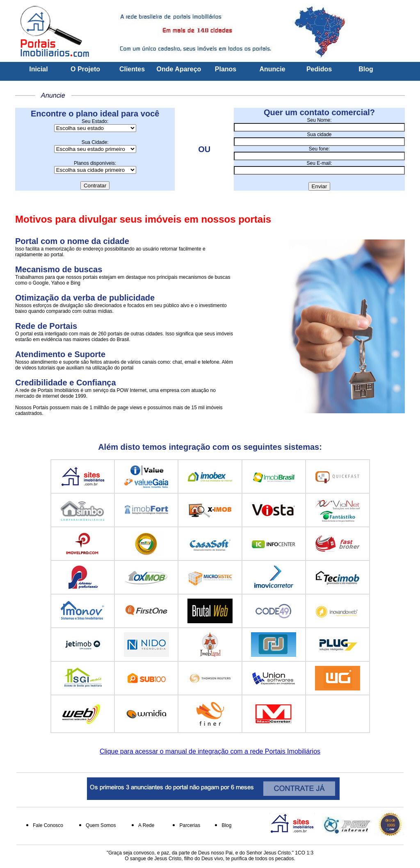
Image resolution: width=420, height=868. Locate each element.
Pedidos (319, 69)
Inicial (38, 69)
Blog (366, 69)
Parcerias (190, 825)
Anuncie (272, 69)
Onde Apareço (179, 69)
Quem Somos (101, 825)
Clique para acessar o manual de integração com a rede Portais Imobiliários (210, 751)
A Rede (146, 825)
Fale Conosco (48, 825)
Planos (226, 69)
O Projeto (85, 69)
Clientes (132, 69)
